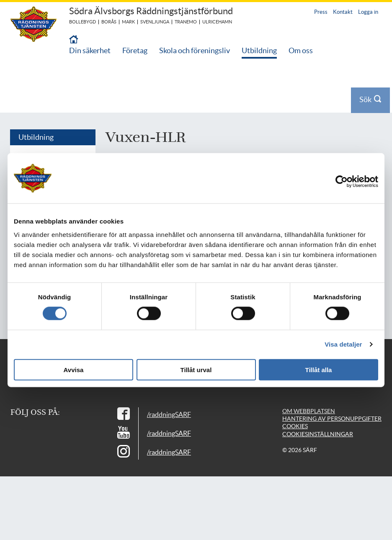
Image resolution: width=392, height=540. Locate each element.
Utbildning (259, 50)
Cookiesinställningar (318, 434)
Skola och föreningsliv (195, 50)
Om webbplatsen (309, 411)
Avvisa (74, 369)
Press (321, 12)
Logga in (368, 12)
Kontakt (343, 12)
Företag (135, 50)
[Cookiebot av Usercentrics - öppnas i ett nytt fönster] (348, 182)
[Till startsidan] (74, 40)
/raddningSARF (169, 414)
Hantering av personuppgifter (332, 419)
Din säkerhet (90, 50)
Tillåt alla (319, 369)
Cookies (295, 426)
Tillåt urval (196, 369)
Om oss (301, 50)
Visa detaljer (343, 344)
